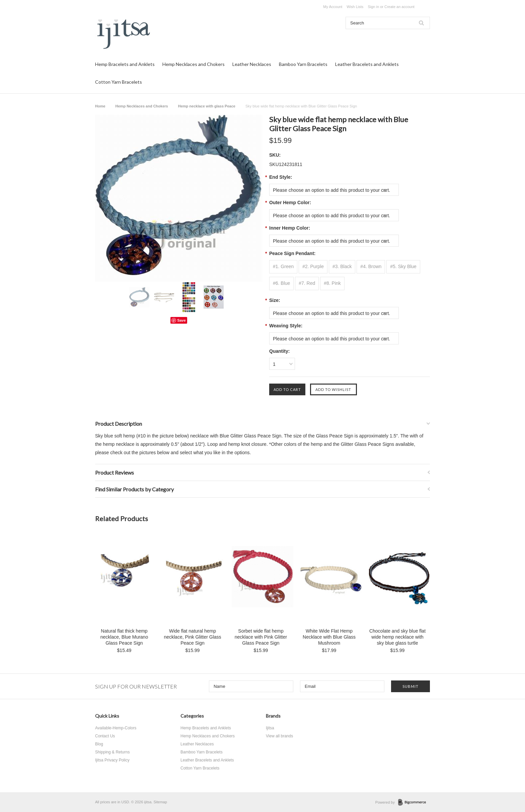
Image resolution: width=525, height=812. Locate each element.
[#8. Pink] (332, 283)
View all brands (279, 736)
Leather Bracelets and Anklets (367, 64)
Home (100, 106)
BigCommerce (414, 803)
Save (181, 320)
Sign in (373, 7)
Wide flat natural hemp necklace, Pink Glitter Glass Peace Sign (192, 637)
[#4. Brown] (371, 267)
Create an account (399, 7)
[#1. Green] (283, 267)
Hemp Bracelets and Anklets (125, 64)
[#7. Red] (307, 283)
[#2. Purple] (313, 267)
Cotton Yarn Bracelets (119, 82)
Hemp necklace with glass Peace (207, 106)
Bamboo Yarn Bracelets (303, 64)
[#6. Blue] (281, 283)
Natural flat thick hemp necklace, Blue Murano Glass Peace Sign (124, 637)
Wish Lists (355, 7)
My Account (333, 7)
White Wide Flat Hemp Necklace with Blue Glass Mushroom (329, 637)
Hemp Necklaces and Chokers (194, 64)
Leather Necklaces (252, 64)
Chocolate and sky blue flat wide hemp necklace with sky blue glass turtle (397, 637)
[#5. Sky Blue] (403, 267)
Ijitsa (270, 728)
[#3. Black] (342, 267)
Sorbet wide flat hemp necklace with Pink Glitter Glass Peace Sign (261, 637)
